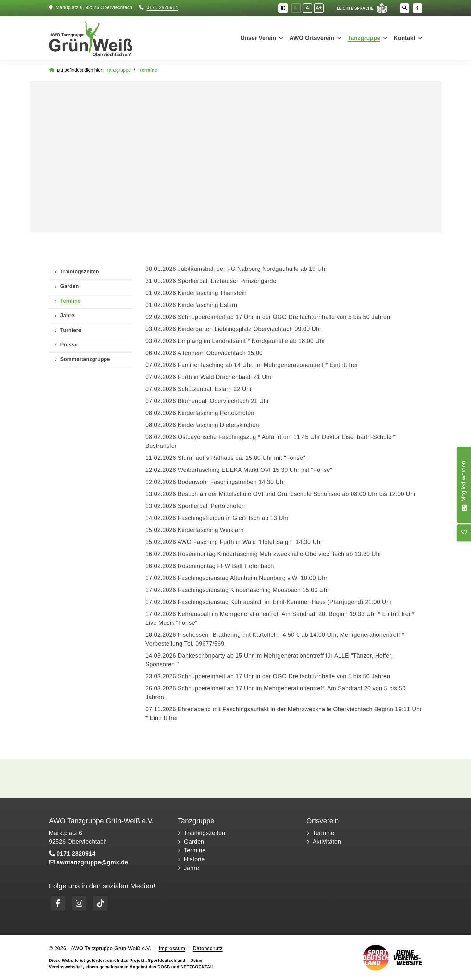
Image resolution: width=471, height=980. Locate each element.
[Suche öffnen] (404, 8)
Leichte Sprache (355, 9)
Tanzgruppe (364, 38)
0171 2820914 (162, 8)
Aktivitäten (327, 842)
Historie (194, 860)
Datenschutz (208, 949)
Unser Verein (258, 38)
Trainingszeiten (80, 272)
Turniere (71, 331)
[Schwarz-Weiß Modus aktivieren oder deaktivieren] (283, 8)
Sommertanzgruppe (85, 360)
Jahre (68, 316)
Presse (69, 345)
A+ (319, 8)
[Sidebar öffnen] (417, 8)
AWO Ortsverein (312, 38)
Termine (70, 301)
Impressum (172, 949)
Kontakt (405, 38)
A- (296, 8)
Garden (70, 287)
